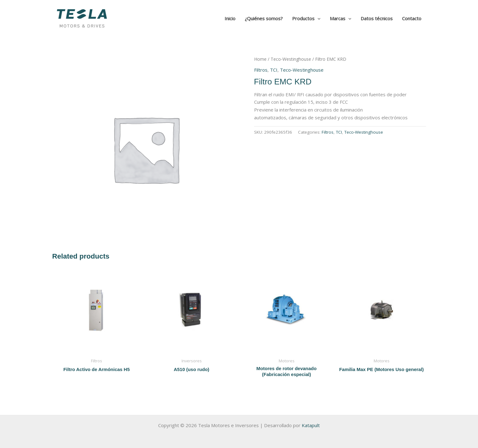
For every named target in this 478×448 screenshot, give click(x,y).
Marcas (341, 18)
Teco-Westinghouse (291, 59)
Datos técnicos (377, 18)
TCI (274, 70)
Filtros (261, 70)
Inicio (230, 18)
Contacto (412, 18)
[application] (317, 18)
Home (260, 59)
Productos (306, 18)
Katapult (311, 425)
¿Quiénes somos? (264, 18)
